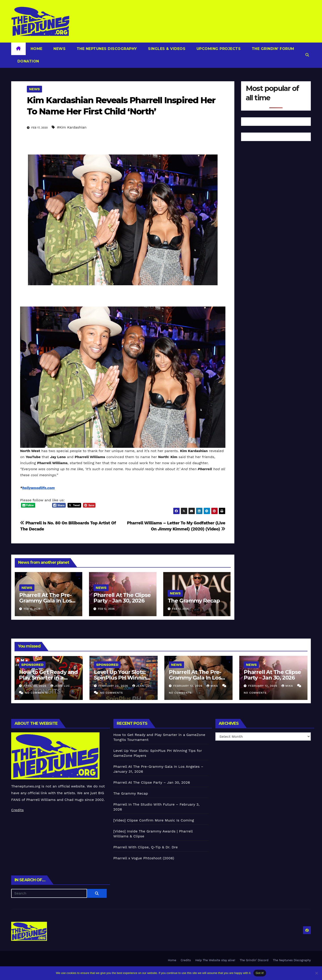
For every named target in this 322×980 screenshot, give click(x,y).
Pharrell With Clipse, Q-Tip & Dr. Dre (146, 847)
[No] (316, 973)
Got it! (260, 973)
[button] (307, 55)
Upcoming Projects (218, 49)
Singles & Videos (166, 49)
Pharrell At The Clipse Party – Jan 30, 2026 (122, 598)
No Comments (36, 693)
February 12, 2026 (188, 686)
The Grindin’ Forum (272, 49)
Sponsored (32, 665)
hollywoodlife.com (38, 488)
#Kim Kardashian (72, 127)
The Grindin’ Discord (254, 960)
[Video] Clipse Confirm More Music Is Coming (154, 820)
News (59, 49)
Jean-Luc (60, 686)
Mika (213, 686)
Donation (28, 61)
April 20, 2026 (35, 686)
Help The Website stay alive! (215, 960)
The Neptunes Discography (106, 49)
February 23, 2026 (114, 686)
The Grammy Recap (194, 601)
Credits (17, 810)
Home (37, 49)
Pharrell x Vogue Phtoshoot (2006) (144, 858)
